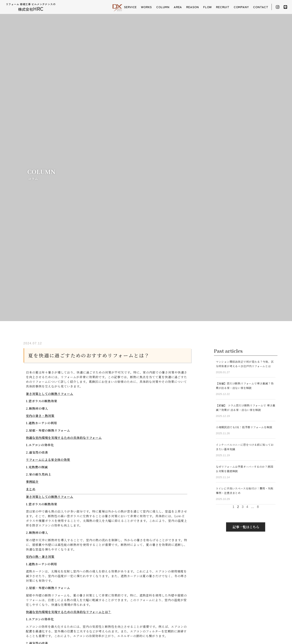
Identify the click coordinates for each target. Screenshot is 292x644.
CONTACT (261, 7)
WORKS (146, 7)
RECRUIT (223, 7)
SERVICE (130, 7)
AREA (178, 7)
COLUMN (163, 7)
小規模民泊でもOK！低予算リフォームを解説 (244, 427)
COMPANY (241, 7)
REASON (193, 7)
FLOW (207, 7)
